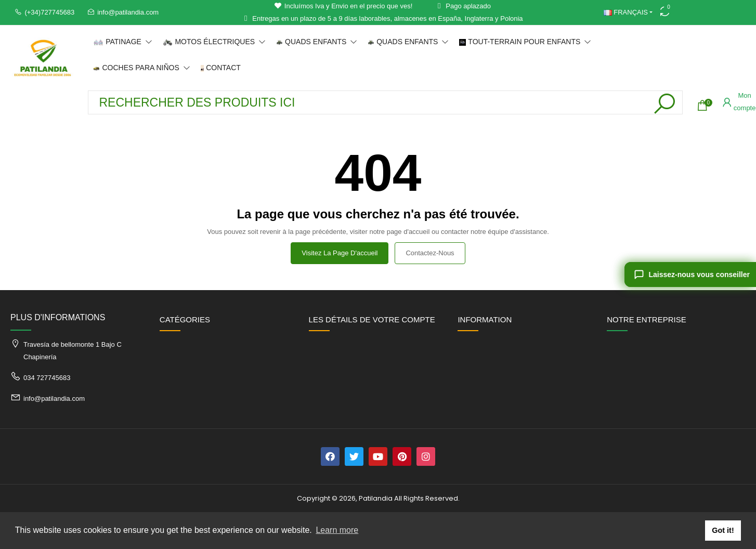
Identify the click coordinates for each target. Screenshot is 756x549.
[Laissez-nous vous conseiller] (690, 274)
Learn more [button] (337, 530)
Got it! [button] (723, 530)
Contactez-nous (430, 253)
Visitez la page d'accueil (340, 253)
